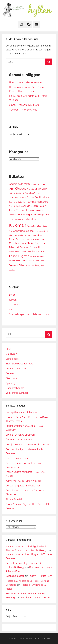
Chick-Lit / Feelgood (16, 369)
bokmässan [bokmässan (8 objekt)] (42, 189)
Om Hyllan (15, 305)
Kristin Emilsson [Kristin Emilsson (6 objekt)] (24, 235)
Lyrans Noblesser (15, 576)
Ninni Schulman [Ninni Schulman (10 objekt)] (36, 252)
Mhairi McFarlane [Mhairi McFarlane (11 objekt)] (19, 247)
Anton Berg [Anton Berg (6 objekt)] (31, 189)
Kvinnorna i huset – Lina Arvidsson (24, 481)
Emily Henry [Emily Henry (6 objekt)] (23, 202)
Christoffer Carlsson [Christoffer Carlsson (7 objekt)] (18, 197)
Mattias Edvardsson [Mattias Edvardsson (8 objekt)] (36, 243)
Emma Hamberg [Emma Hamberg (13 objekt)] (38, 202)
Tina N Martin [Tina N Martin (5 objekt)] (40, 261)
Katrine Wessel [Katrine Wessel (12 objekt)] (25, 231)
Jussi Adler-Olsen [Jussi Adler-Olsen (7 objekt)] (34, 226)
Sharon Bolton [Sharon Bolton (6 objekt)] (15, 261)
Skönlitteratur (13, 378)
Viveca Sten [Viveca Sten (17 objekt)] (17, 265)
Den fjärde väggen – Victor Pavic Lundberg (28, 445)
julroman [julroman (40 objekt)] (18, 225)
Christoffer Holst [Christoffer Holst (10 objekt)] (36, 197)
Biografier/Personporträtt (19, 364)
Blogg (12, 295)
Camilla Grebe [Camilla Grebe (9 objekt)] (32, 193)
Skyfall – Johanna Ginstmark (24, 105)
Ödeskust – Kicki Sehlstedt (23, 110)
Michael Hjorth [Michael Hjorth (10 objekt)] (37, 247)
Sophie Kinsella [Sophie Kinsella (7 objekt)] (28, 261)
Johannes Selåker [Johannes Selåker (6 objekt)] (16, 219)
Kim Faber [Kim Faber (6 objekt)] (13, 235)
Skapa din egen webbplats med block (29, 314)
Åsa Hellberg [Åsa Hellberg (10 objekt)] (33, 265)
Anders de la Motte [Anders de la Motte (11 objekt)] (20, 184)
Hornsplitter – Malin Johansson (25, 82)
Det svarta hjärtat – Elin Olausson (23, 486)
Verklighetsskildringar (17, 393)
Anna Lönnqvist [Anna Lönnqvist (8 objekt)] (38, 184)
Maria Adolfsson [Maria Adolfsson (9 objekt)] (18, 239)
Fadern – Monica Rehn (17, 458)
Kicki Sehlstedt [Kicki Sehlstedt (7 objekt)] (41, 231)
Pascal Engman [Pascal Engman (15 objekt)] (19, 256)
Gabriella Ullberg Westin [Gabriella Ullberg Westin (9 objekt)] (33, 206)
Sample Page (16, 310)
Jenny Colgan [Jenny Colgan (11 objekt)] (25, 215)
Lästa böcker (13, 359)
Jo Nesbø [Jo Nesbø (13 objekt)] (30, 219)
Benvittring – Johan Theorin (35, 598)
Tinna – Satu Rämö (16, 499)
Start (8, 349)
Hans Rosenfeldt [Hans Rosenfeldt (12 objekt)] (19, 210)
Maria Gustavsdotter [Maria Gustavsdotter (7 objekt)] (35, 239)
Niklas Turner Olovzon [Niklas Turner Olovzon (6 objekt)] (18, 252)
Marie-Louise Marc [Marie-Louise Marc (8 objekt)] (18, 243)
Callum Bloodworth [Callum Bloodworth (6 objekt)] (17, 193)
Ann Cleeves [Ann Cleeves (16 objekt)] (18, 189)
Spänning (11, 383)
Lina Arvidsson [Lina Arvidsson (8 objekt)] (38, 235)
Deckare (10, 373)
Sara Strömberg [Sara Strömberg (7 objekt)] (37, 256)
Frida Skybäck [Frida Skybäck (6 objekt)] (15, 206)
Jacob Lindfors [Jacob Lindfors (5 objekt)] (35, 211)
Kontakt (13, 300)
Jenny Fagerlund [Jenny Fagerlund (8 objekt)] (41, 215)
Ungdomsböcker (15, 388)
